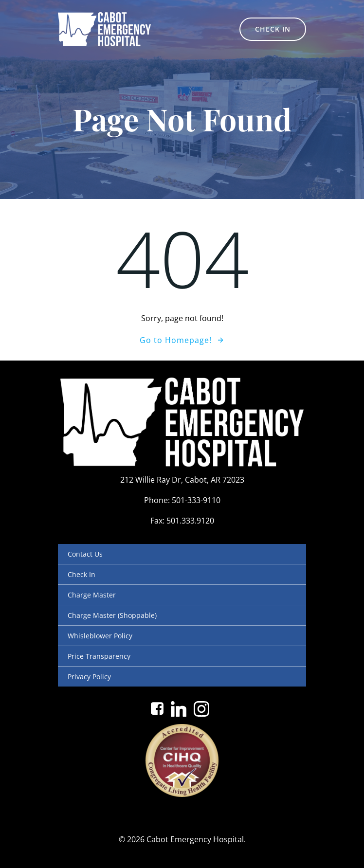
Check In (82, 574)
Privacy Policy (89, 677)
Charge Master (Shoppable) (112, 615)
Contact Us (85, 554)
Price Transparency (99, 656)
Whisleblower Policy (100, 636)
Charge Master (92, 595)
